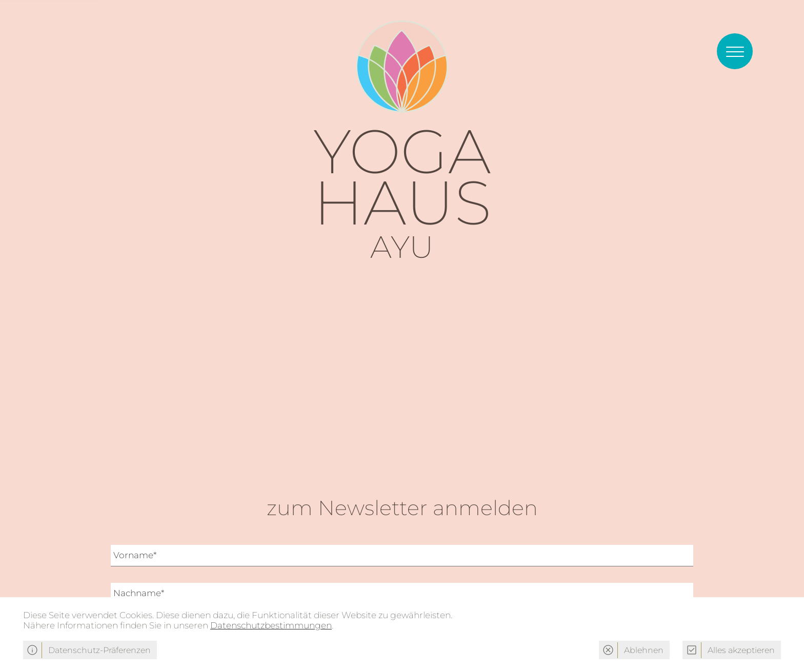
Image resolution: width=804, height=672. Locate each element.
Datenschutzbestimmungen (271, 625)
